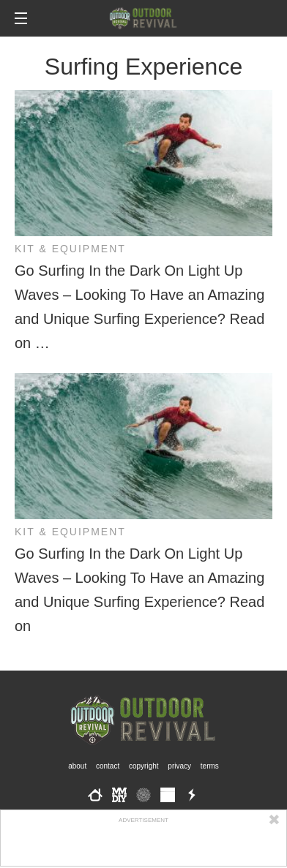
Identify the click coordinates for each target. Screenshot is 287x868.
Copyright (144, 766)
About (77, 766)
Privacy (179, 766)
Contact (108, 766)
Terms (210, 766)
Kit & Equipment (70, 249)
